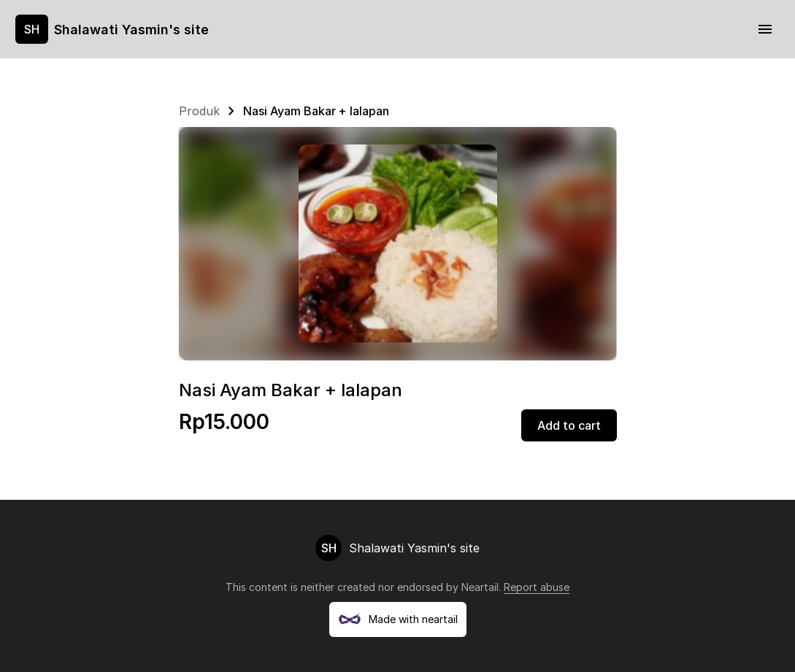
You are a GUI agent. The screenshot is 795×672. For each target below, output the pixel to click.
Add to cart (569, 425)
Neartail (480, 587)
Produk (199, 111)
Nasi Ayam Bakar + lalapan (316, 111)
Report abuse (537, 587)
